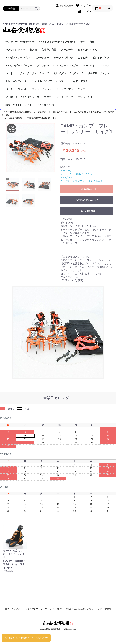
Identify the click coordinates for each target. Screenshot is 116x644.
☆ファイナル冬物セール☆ (20, 42)
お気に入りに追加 (87, 211)
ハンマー (61, 81)
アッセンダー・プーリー (19, 65)
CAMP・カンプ (84, 174)
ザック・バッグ (65, 97)
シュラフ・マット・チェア (71, 89)
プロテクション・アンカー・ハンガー (57, 65)
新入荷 (33, 50)
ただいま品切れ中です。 (87, 189)
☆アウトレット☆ (15, 50)
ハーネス (10, 73)
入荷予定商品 (49, 50)
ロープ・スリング (63, 58)
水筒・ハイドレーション (19, 105)
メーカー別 (67, 50)
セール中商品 (87, 42)
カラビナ (83, 58)
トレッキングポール (16, 81)
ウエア (48, 97)
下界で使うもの (45, 105)
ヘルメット (89, 65)
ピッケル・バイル (88, 50)
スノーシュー (42, 58)
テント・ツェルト (42, 89)
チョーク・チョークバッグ (34, 73)
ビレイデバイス (101, 58)
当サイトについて (13, 609)
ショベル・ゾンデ (42, 81)
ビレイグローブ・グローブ (68, 73)
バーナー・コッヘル (16, 89)
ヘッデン (105, 65)
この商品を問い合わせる (87, 200)
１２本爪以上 (95, 181)
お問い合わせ (105, 609)
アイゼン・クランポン (18, 58)
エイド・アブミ (79, 81)
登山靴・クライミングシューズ (22, 97)
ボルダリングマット (98, 73)
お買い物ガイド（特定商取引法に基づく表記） (72, 609)
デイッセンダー (86, 97)
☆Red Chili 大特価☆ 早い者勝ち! (57, 42)
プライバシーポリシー (36, 609)
